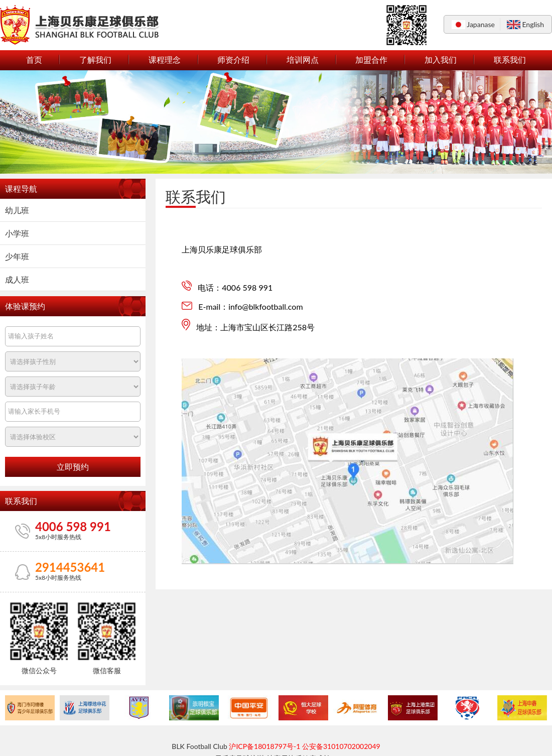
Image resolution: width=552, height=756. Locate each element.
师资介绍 (233, 59)
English (533, 24)
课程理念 (165, 59)
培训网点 (303, 59)
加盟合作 (371, 59)
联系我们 (510, 59)
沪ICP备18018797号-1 (264, 746)
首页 (34, 59)
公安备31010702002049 (341, 746)
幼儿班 (17, 210)
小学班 (17, 233)
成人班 (17, 279)
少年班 (17, 256)
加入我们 (441, 59)
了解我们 (95, 59)
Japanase (481, 24)
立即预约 (73, 467)
